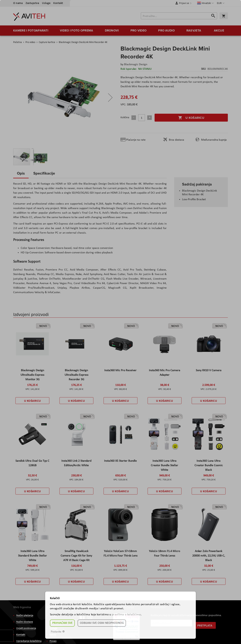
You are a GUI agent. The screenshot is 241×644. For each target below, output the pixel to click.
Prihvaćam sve (62, 623)
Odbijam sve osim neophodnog (102, 623)
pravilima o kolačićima (126, 615)
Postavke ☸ (58, 632)
